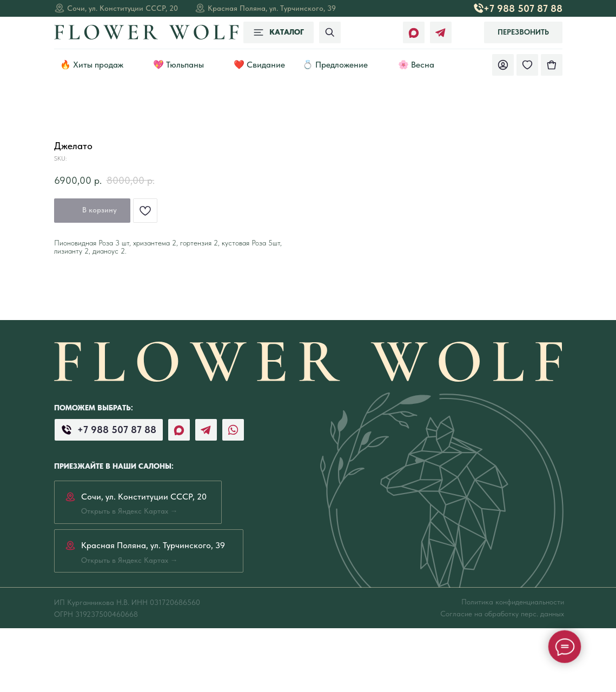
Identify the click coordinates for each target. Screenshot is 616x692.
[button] (523, 32)
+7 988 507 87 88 (523, 8)
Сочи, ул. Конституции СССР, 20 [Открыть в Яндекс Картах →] (122, 8)
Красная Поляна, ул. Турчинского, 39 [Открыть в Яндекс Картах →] (272, 8)
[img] (552, 65)
